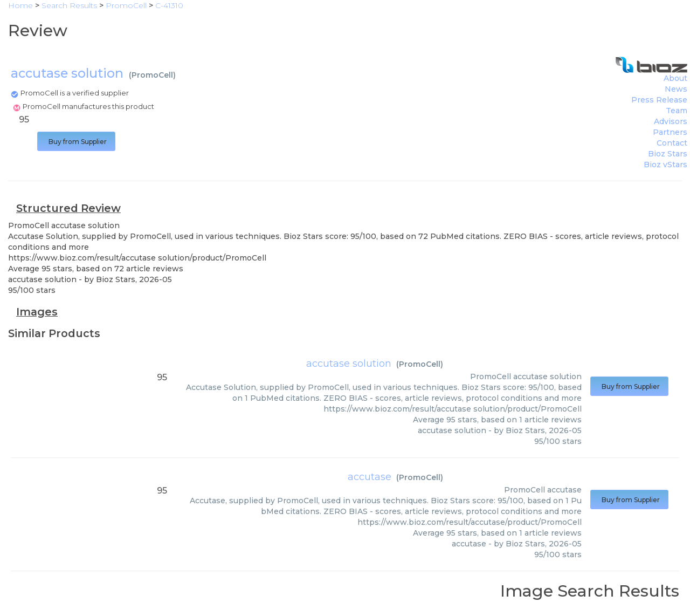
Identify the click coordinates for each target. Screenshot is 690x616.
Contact (672, 143)
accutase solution (349, 364)
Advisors (671, 121)
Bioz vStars (665, 165)
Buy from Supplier (76, 142)
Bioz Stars (668, 154)
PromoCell (152, 75)
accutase (370, 477)
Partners (670, 132)
